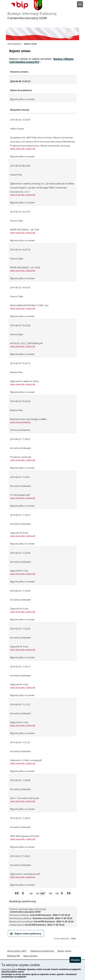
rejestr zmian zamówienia (20, 422)
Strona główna (14, 44)
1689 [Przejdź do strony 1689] (57, 893)
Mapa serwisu (30, 956)
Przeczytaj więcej (9, 969)
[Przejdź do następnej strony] (62, 893)
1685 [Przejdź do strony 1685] (31, 893)
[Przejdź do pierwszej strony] (16, 893)
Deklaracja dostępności (42, 951)
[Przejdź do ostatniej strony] (69, 893)
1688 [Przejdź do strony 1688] (50, 893)
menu (80, 4)
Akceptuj (75, 960)
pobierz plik (30, 149)
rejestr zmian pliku (17, 149)
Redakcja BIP (14, 956)
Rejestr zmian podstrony (28, 934)
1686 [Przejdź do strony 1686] (37, 893)
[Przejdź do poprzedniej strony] (23, 893)
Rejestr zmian (64, 951)
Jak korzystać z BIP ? (17, 951)
